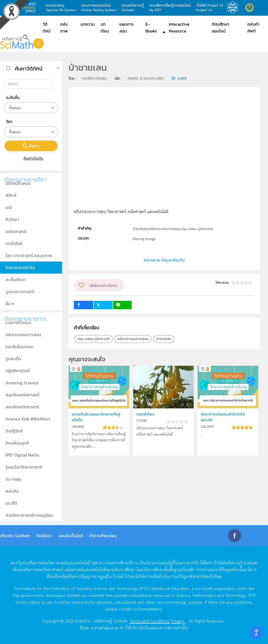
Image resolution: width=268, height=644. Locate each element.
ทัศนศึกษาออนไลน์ (220, 27)
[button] (38, 43)
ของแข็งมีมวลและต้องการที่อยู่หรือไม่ (96, 417)
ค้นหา (31, 146)
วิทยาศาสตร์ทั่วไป (20, 268)
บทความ (88, 24)
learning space (29, 8)
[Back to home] (17, 42)
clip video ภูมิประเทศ (93, 339)
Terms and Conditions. (150, 621)
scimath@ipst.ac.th (107, 628)
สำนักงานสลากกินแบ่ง (251, 8)
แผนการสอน (126, 27)
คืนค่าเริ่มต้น (31, 158)
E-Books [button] (151, 27)
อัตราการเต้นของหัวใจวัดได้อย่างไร (223, 417)
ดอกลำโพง (145, 414)
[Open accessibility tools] (256, 632)
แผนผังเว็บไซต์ (71, 536)
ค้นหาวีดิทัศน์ (29, 69)
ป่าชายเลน (164, 339)
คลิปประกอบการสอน (133, 339)
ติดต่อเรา (44, 536)
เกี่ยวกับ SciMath (15, 536)
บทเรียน (105, 27)
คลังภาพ (64, 27)
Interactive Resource (179, 27)
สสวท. (234, 8)
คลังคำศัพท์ (253, 27)
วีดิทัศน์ (47, 27)
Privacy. (178, 621)
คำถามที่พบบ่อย (103, 536)
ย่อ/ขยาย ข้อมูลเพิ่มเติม (164, 260)
